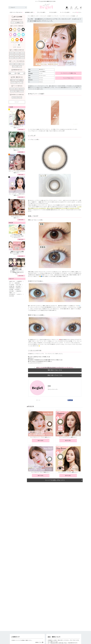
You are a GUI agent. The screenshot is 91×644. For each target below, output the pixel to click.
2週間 (18, 23)
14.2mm (12, 55)
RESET (17, 102)
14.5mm (11, 58)
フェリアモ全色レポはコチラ (55, 480)
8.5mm (12, 64)
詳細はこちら (39, 642)
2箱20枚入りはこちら (55, 375)
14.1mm (22, 53)
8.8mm (14, 67)
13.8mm (12, 53)
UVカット (13, 83)
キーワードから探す (65, 12)
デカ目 (17, 91)
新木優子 (19, 286)
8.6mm (17, 64)
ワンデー (13, 23)
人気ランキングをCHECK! (16, 12)
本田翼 (11, 290)
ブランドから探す (41, 12)
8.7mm (22, 64)
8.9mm (19, 67)
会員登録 (67, 9)
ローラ (11, 283)
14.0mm (17, 53)
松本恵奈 (12, 296)
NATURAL (12, 89)
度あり (12, 80)
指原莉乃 (20, 281)
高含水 (22, 80)
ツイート (38, 400)
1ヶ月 (21, 23)
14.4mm (22, 55)
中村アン (20, 294)
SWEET (22, 89)
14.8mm (17, 58)
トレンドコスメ (77, 12)
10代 (13, 97)
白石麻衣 (18, 290)
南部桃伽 (12, 288)
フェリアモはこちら (68, 78)
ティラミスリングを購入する (68, 73)
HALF (18, 89)
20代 (17, 97)
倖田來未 (19, 288)
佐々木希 (19, 285)
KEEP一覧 (76, 9)
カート (81, 9)
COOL (12, 91)
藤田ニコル (12, 293)
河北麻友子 (13, 294)
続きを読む (21, 130)
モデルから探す (53, 12)
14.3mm (17, 55)
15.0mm (22, 58)
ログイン (71, 9)
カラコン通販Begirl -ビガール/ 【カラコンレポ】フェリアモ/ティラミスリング (46, 7)
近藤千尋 (12, 286)
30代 (20, 97)
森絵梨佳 (19, 291)
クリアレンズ (20, 83)
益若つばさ (13, 281)
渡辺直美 (18, 283)
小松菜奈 (12, 285)
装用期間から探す (29, 12)
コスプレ (21, 91)
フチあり (17, 80)
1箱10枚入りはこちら (55, 370)
